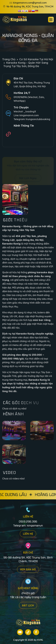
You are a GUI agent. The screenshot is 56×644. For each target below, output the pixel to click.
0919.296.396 (28, 522)
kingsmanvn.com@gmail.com (28, 3)
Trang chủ (9, 60)
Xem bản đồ (28, 569)
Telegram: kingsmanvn (28, 526)
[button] (51, 20)
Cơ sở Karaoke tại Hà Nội (36, 60)
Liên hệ (28, 534)
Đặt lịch (28, 605)
